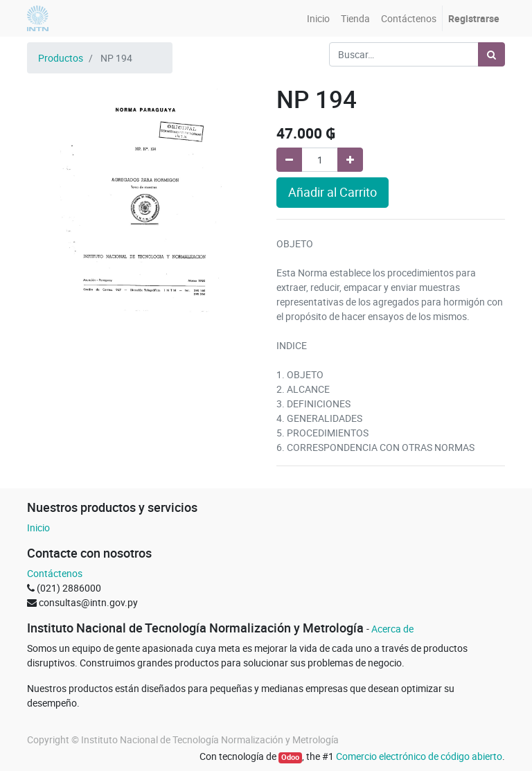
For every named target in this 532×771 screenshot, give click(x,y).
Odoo (290, 757)
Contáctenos (55, 573)
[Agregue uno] (350, 160)
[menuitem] (318, 18)
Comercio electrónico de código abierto (419, 756)
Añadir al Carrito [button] (332, 192)
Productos (61, 58)
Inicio (38, 528)
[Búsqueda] (491, 54)
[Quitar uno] (289, 160)
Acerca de (392, 629)
